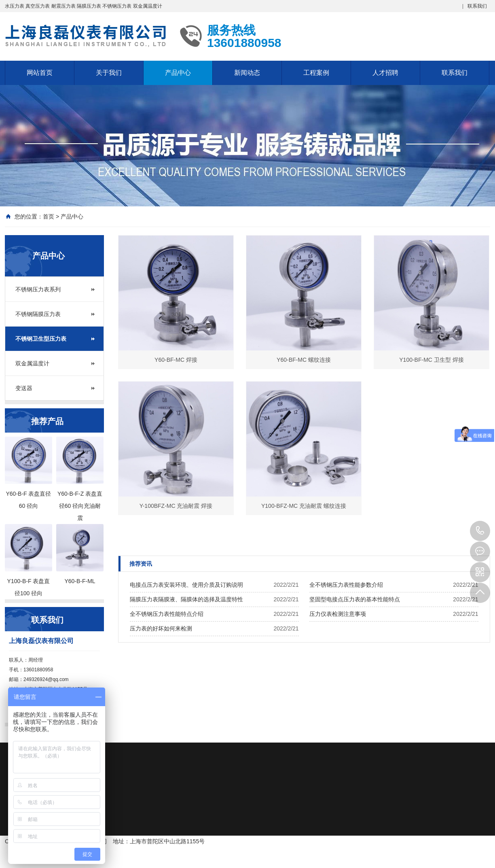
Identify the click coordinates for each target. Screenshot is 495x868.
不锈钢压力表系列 (38, 289)
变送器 (24, 388)
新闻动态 (247, 73)
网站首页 (40, 73)
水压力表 (15, 6)
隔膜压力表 (89, 6)
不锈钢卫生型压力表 (41, 339)
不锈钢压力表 (117, 6)
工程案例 (316, 73)
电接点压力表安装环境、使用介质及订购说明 (186, 585)
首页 (49, 216)
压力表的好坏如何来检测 (161, 628)
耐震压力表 (63, 6)
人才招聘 (385, 73)
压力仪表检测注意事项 (338, 614)
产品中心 (178, 73)
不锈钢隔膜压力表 (38, 314)
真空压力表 (38, 6)
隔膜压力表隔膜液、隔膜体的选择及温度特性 (186, 599)
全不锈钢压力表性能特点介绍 (167, 614)
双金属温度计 (148, 6)
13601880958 (480, 531)
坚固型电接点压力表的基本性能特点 (355, 599)
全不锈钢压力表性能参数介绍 (346, 585)
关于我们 (109, 73)
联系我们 (477, 6)
